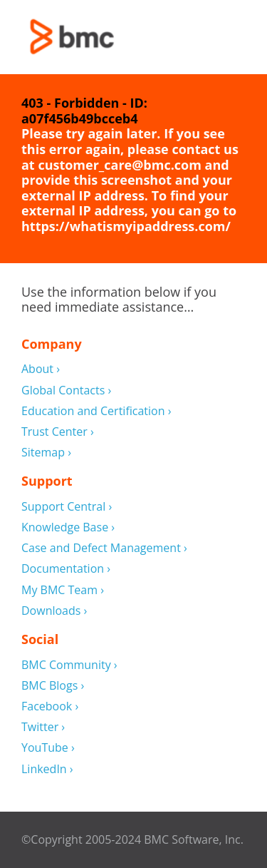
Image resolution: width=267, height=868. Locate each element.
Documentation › (66, 569)
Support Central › (67, 507)
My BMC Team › (63, 590)
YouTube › (48, 748)
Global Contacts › (66, 390)
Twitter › (43, 727)
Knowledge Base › (68, 527)
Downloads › (54, 611)
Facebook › (50, 706)
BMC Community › (69, 665)
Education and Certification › (96, 411)
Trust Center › (58, 432)
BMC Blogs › (53, 686)
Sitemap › (46, 453)
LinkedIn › (47, 769)
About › (41, 369)
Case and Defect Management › (104, 548)
